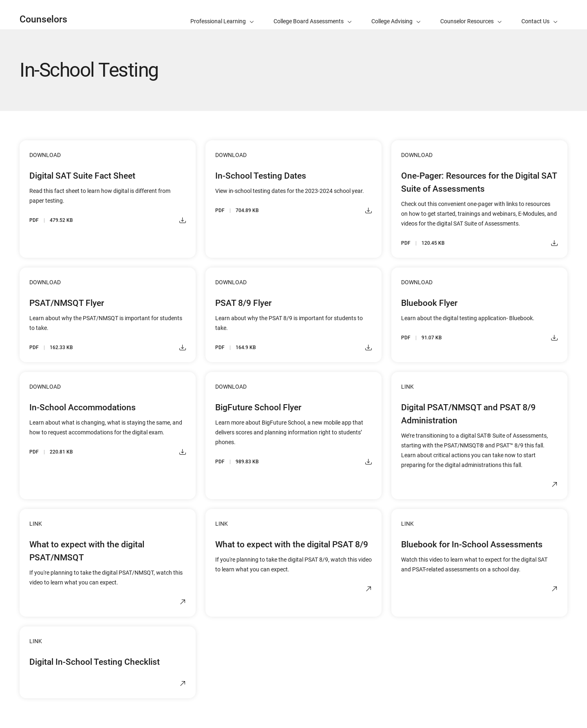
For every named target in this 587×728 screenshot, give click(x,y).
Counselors (43, 19)
